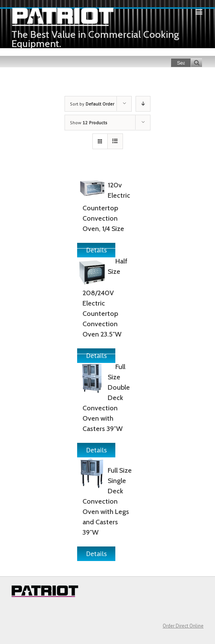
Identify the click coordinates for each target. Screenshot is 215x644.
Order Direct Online (183, 626)
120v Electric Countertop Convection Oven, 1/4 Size (106, 207)
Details (96, 450)
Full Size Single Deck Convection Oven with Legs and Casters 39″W (107, 501)
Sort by (92, 104)
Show (89, 123)
